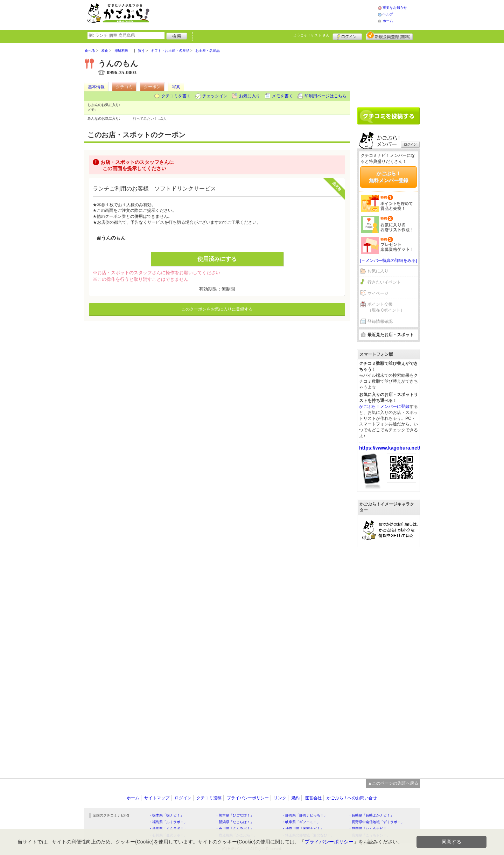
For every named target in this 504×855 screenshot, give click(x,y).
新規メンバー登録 (389, 36)
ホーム (388, 21)
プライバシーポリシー (248, 798)
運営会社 (313, 798)
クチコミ (124, 87)
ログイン (347, 36)
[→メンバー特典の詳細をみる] (389, 260)
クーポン (152, 87)
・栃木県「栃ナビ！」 (166, 815)
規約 (295, 798)
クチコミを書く (176, 96)
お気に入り (250, 96)
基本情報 (96, 87)
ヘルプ (388, 14)
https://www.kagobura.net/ (390, 448)
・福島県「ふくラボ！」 (168, 822)
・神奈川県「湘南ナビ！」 (303, 829)
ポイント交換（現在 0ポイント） (386, 307)
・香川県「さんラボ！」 (234, 829)
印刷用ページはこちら (325, 96)
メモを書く (282, 96)
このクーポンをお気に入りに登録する (217, 309)
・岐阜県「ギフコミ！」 (301, 822)
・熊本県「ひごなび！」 (234, 815)
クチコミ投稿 (209, 798)
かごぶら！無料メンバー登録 (388, 177)
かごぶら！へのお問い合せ (352, 798)
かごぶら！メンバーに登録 (384, 406)
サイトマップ (157, 798)
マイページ (378, 293)
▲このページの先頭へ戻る (393, 783)
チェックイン (215, 96)
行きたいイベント (384, 282)
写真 (176, 87)
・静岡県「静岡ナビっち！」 (304, 815)
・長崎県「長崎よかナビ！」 (371, 815)
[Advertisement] (271, 14)
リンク (280, 798)
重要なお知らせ (395, 8)
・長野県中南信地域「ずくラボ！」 (376, 822)
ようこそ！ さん (311, 35)
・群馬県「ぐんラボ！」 (168, 829)
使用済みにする (217, 259)
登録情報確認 (380, 321)
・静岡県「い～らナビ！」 (369, 829)
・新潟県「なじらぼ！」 (234, 822)
